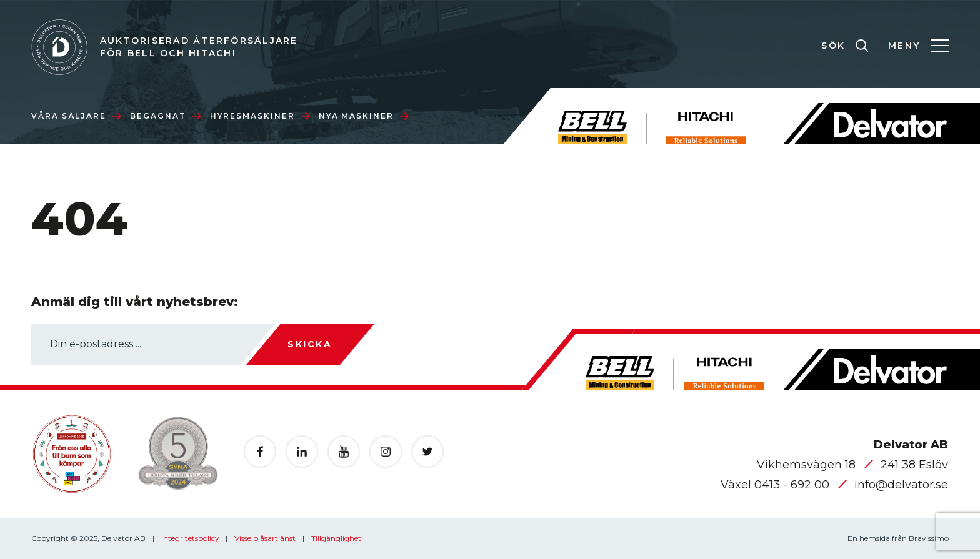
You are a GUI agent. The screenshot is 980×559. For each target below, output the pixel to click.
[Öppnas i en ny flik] (260, 452)
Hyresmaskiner (260, 116)
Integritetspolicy (191, 538)
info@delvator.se (901, 485)
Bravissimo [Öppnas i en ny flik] (929, 538)
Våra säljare (76, 116)
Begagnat (165, 116)
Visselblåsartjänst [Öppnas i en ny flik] (266, 538)
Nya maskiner (364, 116)
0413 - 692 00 (793, 485)
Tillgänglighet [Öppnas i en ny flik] (336, 538)
